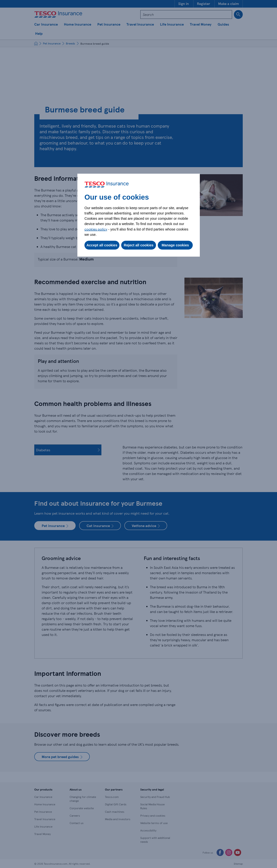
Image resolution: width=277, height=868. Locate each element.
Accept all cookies (102, 245)
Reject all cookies (139, 245)
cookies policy (96, 229)
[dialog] (139, 215)
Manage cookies (175, 245)
